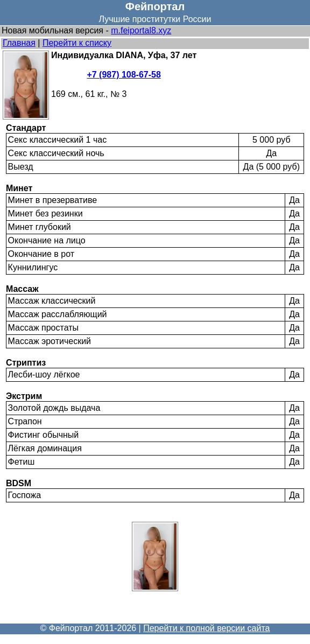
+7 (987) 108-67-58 (124, 75)
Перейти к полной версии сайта (206, 628)
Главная (19, 43)
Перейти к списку (77, 43)
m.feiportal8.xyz (141, 30)
